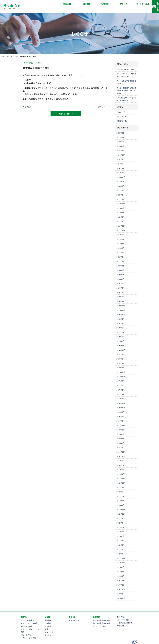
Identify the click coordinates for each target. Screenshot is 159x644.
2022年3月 (121, 212)
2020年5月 (121, 282)
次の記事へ (103, 103)
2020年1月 (121, 295)
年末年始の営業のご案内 (126, 65)
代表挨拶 (48, 615)
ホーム (4, 52)
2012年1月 (121, 546)
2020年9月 (121, 265)
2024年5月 (121, 159)
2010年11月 (121, 577)
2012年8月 (121, 520)
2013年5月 (121, 489)
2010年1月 (121, 586)
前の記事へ (29, 103)
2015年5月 (121, 432)
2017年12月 (121, 366)
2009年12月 (121, 590)
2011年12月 (121, 550)
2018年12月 (121, 344)
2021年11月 (121, 225)
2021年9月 (121, 229)
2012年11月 (121, 506)
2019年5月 (121, 326)
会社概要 (48, 612)
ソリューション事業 (28, 630)
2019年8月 (121, 317)
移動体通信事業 (27, 618)
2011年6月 (121, 559)
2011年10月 (121, 555)
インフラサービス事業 (29, 615)
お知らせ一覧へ (64, 110)
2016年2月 (121, 410)
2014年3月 (121, 462)
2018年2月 (121, 357)
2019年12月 (121, 300)
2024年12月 (121, 150)
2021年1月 (121, 256)
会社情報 (62, 4)
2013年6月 (121, 484)
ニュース (120, 112)
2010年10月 (121, 581)
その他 (17, 52)
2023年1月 (121, 194)
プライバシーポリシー (29, 642)
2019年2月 (121, 335)
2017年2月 (121, 388)
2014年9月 (121, 454)
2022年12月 (121, 199)
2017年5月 (121, 383)
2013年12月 (121, 471)
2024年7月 (121, 155)
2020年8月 (121, 269)
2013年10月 (121, 476)
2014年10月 (121, 449)
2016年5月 (121, 405)
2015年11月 (121, 423)
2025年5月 (121, 137)
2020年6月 (121, 278)
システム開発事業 (27, 612)
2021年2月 (121, 251)
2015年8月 (121, 427)
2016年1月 (121, 414)
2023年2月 (121, 190)
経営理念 (48, 618)
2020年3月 (121, 287)
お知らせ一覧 (74, 612)
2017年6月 (121, 379)
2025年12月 (121, 128)
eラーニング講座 (99, 618)
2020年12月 (121, 260)
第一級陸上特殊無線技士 (102, 612)
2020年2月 (121, 291)
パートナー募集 (119, 4)
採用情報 (81, 4)
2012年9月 (121, 515)
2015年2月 (121, 436)
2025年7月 (121, 133)
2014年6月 (121, 458)
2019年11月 (121, 304)
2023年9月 (121, 177)
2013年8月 (121, 480)
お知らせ (10, 52)
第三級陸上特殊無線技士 (102, 615)
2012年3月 (121, 537)
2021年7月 (121, 234)
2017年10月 (121, 370)
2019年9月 (121, 313)
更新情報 (120, 116)
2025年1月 (121, 146)
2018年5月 (121, 353)
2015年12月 (121, 419)
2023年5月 (121, 181)
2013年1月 (121, 498)
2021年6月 (121, 238)
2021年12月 (121, 221)
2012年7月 (121, 524)
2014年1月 (121, 467)
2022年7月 (121, 203)
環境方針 (121, 618)
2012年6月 (121, 528)
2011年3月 (121, 564)
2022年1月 (121, 216)
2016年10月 (121, 401)
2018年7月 (121, 348)
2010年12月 (121, 572)
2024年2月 (121, 163)
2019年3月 (121, 331)
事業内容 (44, 4)
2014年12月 (121, 445)
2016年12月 (121, 397)
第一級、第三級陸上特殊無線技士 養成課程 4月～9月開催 (126, 86)
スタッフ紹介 (50, 624)
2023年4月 (121, 185)
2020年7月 (121, 273)
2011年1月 (121, 568)
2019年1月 (121, 339)
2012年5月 (121, 533)
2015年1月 (121, 441)
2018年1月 (121, 361)
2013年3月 (121, 493)
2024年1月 (121, 168)
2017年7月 (121, 375)
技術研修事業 (26, 627)
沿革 (46, 621)
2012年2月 (121, 542)
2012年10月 (121, 511)
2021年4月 (121, 247)
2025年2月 (121, 141)
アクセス (100, 4)
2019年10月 (121, 309)
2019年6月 (121, 322)
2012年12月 (121, 502)
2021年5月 (121, 243)
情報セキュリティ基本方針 (48, 642)
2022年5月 (121, 207)
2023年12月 (121, 172)
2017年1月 (121, 392)
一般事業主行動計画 (125, 615)
